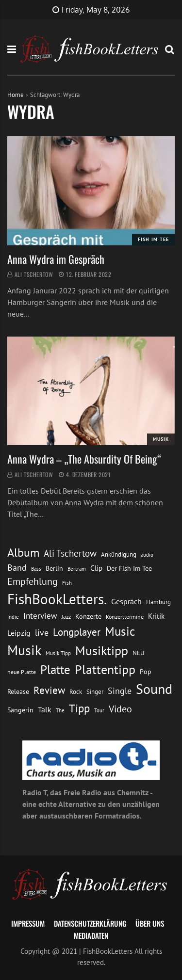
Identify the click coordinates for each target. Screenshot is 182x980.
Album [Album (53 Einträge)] (23, 553)
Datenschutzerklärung (90, 923)
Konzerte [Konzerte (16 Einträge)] (88, 616)
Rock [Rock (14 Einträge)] (76, 691)
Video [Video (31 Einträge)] (120, 709)
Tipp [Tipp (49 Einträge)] (79, 708)
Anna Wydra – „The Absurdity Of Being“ (84, 459)
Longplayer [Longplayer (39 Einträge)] (77, 632)
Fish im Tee (153, 239)
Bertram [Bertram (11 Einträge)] (77, 569)
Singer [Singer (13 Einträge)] (95, 692)
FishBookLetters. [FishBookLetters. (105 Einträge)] (57, 599)
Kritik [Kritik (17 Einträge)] (156, 616)
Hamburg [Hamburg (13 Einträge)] (158, 602)
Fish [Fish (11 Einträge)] (67, 583)
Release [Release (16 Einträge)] (18, 691)
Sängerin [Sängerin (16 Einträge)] (20, 710)
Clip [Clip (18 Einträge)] (96, 568)
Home (16, 95)
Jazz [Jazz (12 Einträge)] (66, 617)
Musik (161, 439)
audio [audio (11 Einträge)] (147, 554)
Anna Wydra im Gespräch (56, 259)
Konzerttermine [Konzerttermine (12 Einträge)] (125, 617)
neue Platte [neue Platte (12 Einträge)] (22, 672)
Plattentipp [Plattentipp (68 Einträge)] (105, 669)
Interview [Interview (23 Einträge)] (40, 616)
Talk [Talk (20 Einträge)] (45, 709)
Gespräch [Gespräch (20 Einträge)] (126, 601)
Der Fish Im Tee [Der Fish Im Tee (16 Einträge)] (129, 568)
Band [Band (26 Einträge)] (17, 568)
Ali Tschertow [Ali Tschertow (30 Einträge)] (70, 553)
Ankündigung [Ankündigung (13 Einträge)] (119, 554)
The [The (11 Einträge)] (60, 710)
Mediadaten (91, 935)
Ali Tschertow (34, 274)
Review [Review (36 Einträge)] (49, 690)
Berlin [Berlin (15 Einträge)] (54, 568)
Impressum (28, 923)
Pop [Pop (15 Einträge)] (146, 672)
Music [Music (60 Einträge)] (120, 631)
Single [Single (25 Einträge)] (120, 691)
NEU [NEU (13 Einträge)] (138, 653)
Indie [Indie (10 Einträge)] (13, 617)
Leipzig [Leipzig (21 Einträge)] (19, 633)
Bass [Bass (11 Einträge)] (36, 569)
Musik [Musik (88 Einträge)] (24, 650)
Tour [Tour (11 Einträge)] (99, 710)
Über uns (150, 923)
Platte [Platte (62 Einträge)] (55, 670)
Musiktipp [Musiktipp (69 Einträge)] (102, 651)
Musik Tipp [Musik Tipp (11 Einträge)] (58, 653)
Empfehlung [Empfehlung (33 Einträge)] (33, 581)
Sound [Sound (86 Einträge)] (154, 689)
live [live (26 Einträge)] (42, 633)
